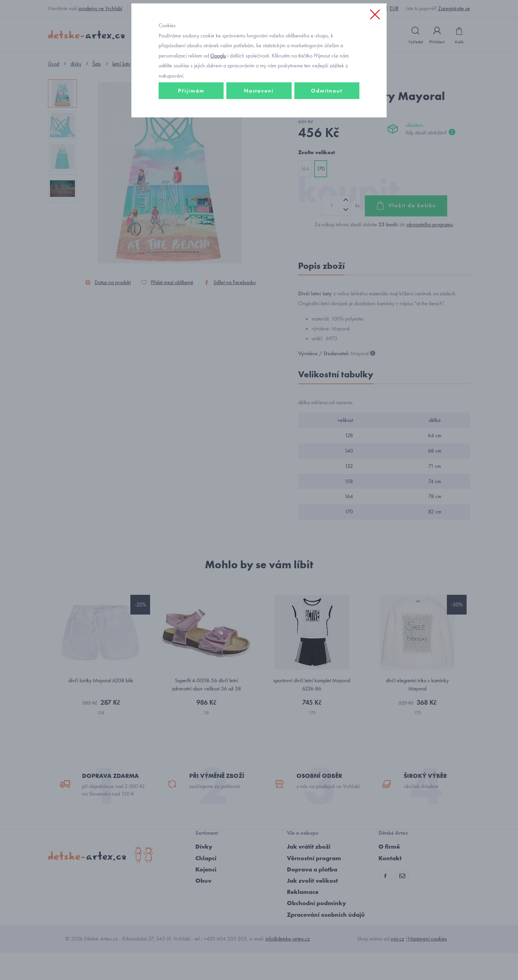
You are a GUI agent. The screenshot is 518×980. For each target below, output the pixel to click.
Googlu (218, 103)
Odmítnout (327, 138)
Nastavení (259, 138)
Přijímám (191, 138)
